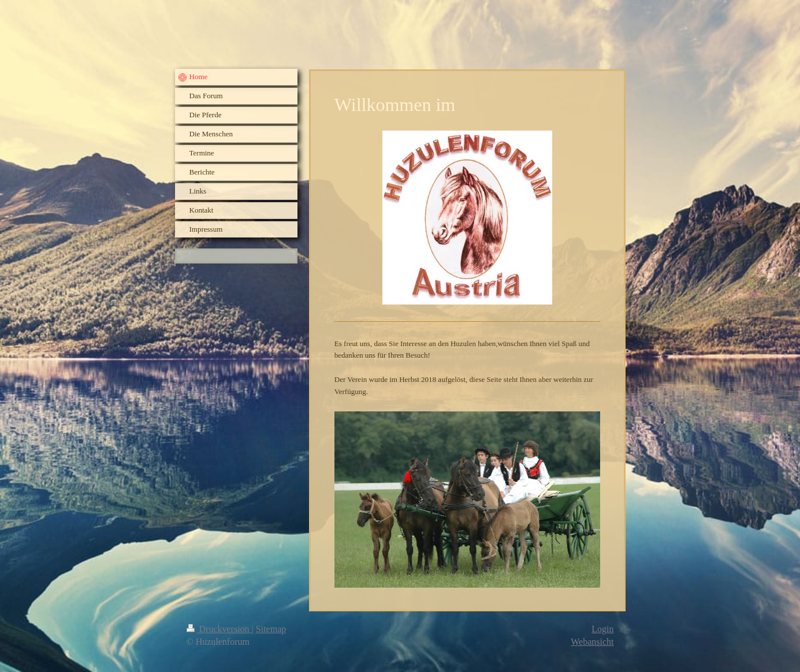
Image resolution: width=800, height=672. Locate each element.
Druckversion (219, 629)
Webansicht (592, 642)
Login (602, 629)
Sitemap (271, 629)
